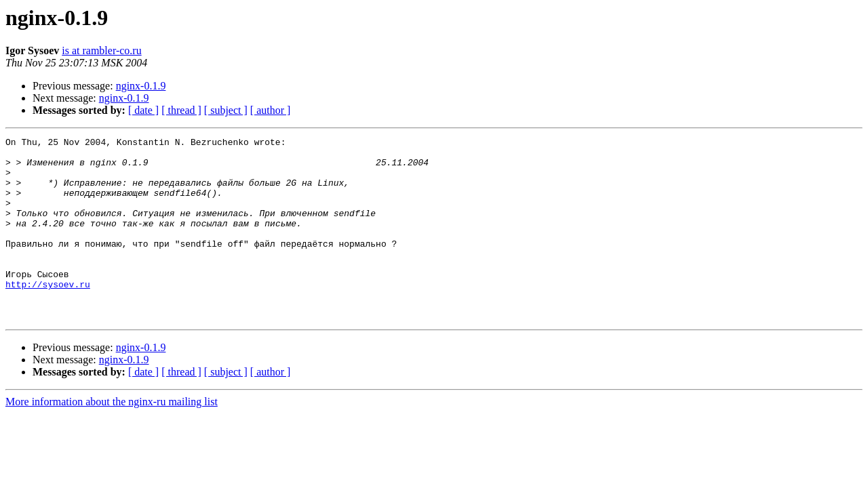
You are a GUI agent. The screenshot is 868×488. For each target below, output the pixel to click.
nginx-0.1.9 (141, 86)
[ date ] (143, 110)
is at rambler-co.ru (101, 50)
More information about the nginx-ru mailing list (112, 438)
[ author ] (271, 110)
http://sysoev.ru (48, 314)
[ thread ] (181, 110)
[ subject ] (226, 110)
